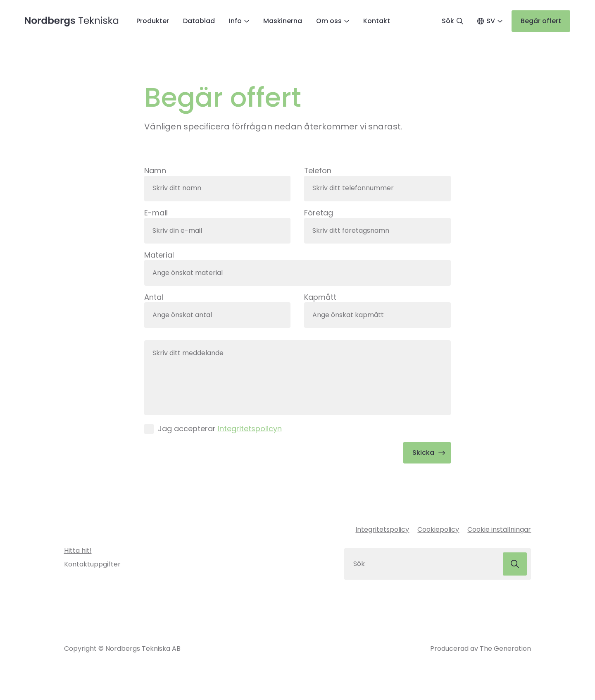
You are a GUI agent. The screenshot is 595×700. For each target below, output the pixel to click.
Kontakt (377, 21)
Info (235, 21)
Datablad (199, 21)
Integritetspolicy (382, 531)
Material (159, 255)
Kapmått (320, 297)
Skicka (423, 454)
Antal (154, 297)
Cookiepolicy (438, 531)
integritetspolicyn (250, 429)
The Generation (505, 649)
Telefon (318, 171)
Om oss (329, 21)
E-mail (156, 213)
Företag (319, 213)
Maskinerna (283, 21)
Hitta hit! (78, 552)
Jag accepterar (220, 429)
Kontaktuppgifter (92, 565)
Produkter (153, 21)
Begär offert (541, 21)
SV (491, 21)
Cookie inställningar (499, 531)
